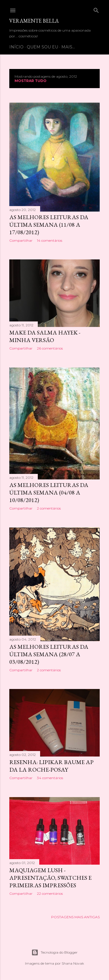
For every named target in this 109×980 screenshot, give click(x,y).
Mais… (68, 47)
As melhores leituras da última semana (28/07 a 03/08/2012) (49, 654)
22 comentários (50, 893)
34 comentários (50, 778)
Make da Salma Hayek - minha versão (45, 336)
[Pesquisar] (96, 9)
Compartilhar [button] (21, 240)
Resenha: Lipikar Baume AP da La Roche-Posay (51, 766)
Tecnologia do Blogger (54, 952)
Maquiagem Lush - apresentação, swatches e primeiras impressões (50, 878)
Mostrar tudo (31, 81)
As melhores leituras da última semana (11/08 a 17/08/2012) (49, 225)
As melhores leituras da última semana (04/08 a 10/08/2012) (49, 492)
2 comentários (49, 508)
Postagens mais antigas (75, 917)
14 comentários (50, 240)
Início (16, 47)
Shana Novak (73, 963)
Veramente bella (34, 21)
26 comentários (50, 348)
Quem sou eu (42, 47)
